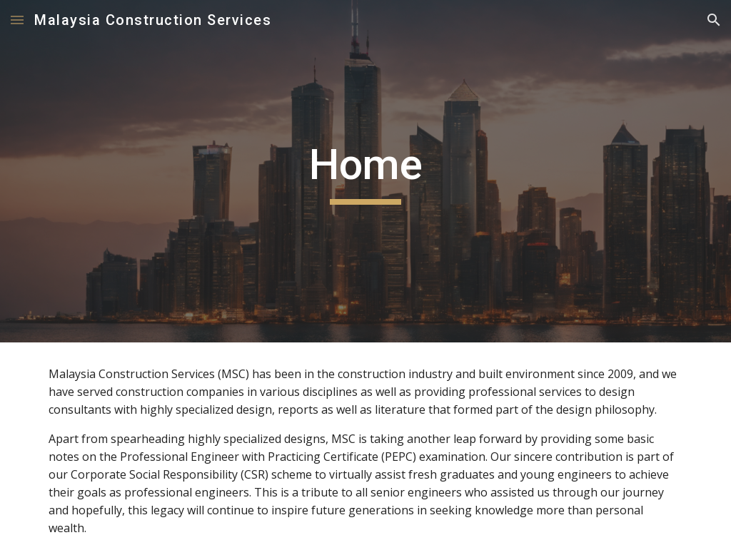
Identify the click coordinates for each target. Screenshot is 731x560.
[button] (17, 20)
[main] (366, 171)
